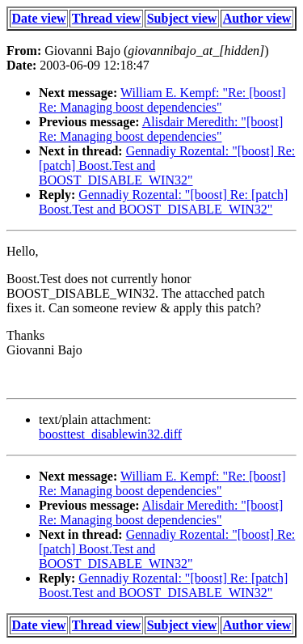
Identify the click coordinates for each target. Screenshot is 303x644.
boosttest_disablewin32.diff (110, 434)
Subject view (182, 18)
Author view (257, 18)
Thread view (106, 18)
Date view (39, 18)
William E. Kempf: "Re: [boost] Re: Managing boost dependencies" (162, 100)
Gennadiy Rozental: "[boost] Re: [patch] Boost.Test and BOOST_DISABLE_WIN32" (163, 202)
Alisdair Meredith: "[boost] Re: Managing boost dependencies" (161, 129)
